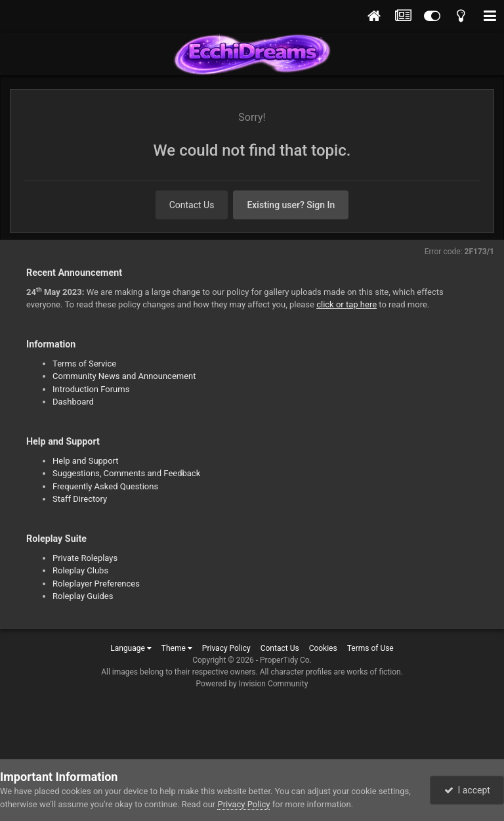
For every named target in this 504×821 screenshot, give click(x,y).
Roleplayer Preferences (96, 584)
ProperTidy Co (285, 660)
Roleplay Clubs (80, 570)
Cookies (323, 648)
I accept (467, 790)
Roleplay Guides (83, 596)
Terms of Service (84, 364)
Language (131, 648)
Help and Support (86, 461)
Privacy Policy (226, 648)
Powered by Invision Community (252, 684)
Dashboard (73, 402)
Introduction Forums (91, 389)
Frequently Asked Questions (105, 486)
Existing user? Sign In (291, 205)
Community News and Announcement (124, 376)
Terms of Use (370, 648)
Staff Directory (80, 499)
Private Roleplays (85, 558)
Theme (177, 648)
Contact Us (192, 205)
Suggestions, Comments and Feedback (126, 473)
